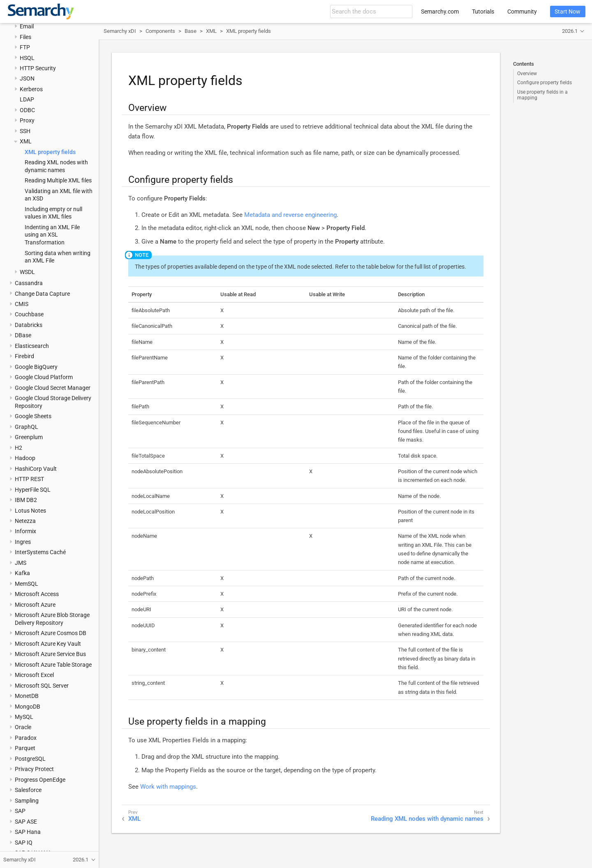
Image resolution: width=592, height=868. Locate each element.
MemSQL (27, 584)
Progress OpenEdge (40, 780)
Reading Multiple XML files (58, 180)
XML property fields (50, 152)
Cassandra (29, 283)
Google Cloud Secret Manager (53, 388)
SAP (20, 811)
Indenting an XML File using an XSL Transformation (52, 235)
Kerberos (31, 89)
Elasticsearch (32, 346)
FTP (25, 47)
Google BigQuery (36, 367)
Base (191, 31)
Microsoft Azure (35, 605)
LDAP (27, 99)
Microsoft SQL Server (42, 686)
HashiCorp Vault (36, 469)
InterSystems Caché (40, 552)
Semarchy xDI (120, 31)
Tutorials (483, 12)
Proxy (27, 120)
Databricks (29, 325)
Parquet (25, 748)
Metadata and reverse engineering (290, 215)
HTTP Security (38, 68)
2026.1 (570, 31)
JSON (27, 78)
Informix (25, 531)
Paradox (26, 738)
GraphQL (27, 427)
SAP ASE (26, 822)
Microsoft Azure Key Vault (48, 644)
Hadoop (25, 458)
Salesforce (28, 790)
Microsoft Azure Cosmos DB (51, 633)
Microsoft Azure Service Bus (50, 654)
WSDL (27, 272)
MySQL (24, 717)
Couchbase (29, 314)
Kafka (22, 573)
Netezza (25, 521)
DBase (23, 335)
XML (26, 141)
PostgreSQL (30, 759)
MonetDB (27, 696)
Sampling (27, 801)
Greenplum (29, 437)
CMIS (22, 304)
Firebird (24, 356)
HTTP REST (29, 479)
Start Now (568, 12)
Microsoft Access (37, 594)
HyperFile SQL (33, 490)
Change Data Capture (42, 294)
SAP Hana (28, 832)
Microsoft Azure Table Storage (53, 665)
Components (160, 31)
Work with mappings (168, 787)
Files (25, 37)
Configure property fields (545, 83)
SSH (25, 131)
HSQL (27, 58)
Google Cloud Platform (44, 377)
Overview (527, 74)
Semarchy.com (440, 12)
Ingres (23, 542)
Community (522, 12)
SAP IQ (24, 843)
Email (27, 26)
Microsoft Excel (34, 675)
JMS (21, 563)
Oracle (23, 727)
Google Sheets (33, 416)
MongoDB (28, 707)
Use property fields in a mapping (542, 95)
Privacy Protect (34, 769)
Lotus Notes (30, 511)
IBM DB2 (26, 500)
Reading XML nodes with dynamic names (427, 819)
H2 (18, 448)
